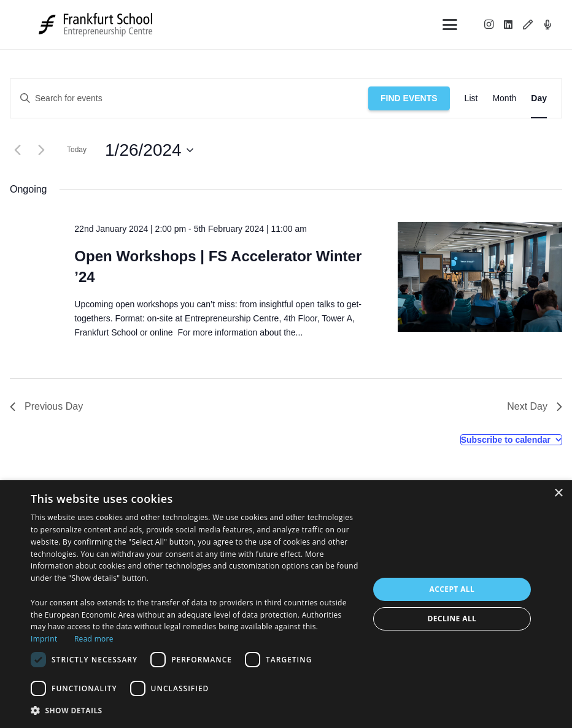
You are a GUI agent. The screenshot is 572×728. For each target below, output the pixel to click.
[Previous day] (17, 150)
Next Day (535, 406)
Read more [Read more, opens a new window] (94, 639)
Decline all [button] (452, 619)
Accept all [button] (452, 589)
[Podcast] (547, 25)
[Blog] (528, 25)
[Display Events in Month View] (504, 98)
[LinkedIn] (508, 25)
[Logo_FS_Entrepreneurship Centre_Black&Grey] (97, 25)
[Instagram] (489, 25)
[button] (450, 25)
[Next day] (41, 150)
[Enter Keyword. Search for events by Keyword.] (189, 98)
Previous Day (46, 406)
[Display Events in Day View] (539, 98)
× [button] (558, 493)
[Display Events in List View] (471, 98)
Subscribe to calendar (506, 440)
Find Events (409, 98)
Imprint (44, 639)
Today (77, 150)
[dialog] (286, 604)
